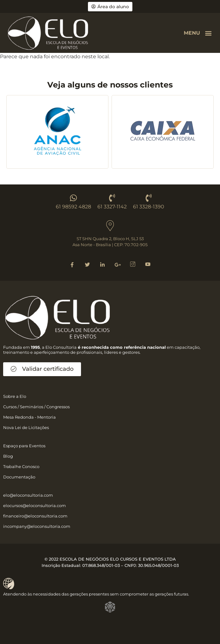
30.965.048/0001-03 (158, 565)
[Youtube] (148, 264)
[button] (208, 33)
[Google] (118, 264)
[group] (57, 132)
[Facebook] (72, 264)
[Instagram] (133, 264)
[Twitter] (87, 264)
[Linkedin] (102, 264)
